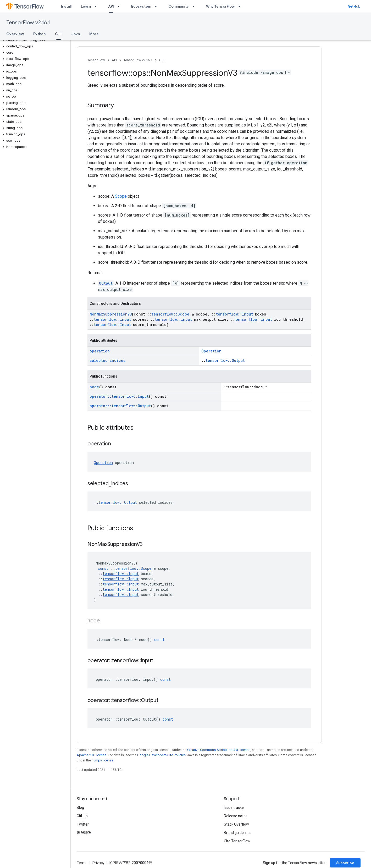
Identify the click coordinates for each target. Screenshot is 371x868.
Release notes (236, 816)
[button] (34, 40)
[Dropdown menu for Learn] (97, 6)
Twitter (83, 824)
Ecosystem (141, 6)
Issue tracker (234, 808)
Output (106, 283)
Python (39, 34)
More (94, 34)
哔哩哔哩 (84, 833)
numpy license (103, 760)
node (94, 387)
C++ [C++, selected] (59, 34)
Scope (121, 196)
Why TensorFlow (220, 6)
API (114, 60)
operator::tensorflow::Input (119, 396)
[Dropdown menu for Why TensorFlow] (241, 6)
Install (66, 6)
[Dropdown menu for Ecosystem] (157, 6)
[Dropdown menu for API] (120, 6)
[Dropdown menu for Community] (195, 6)
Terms (82, 863)
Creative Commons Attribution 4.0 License (219, 750)
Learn (86, 6)
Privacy (98, 863)
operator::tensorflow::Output (120, 406)
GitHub (354, 6)
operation (100, 351)
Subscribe (345, 863)
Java (76, 34)
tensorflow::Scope (170, 314)
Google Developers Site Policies (161, 755)
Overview (15, 34)
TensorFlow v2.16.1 (28, 23)
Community (179, 6)
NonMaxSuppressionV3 (111, 314)
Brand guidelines (238, 833)
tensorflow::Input (234, 314)
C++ (162, 60)
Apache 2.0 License (92, 755)
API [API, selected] (111, 6)
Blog (80, 808)
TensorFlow (96, 60)
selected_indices (107, 360)
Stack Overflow (236, 824)
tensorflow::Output (225, 360)
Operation (211, 351)
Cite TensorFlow (237, 841)
